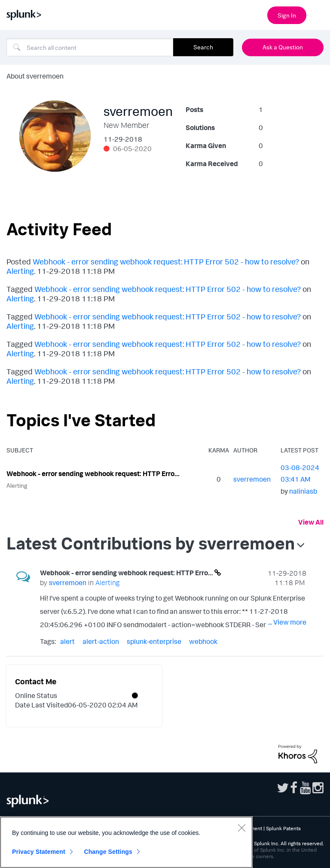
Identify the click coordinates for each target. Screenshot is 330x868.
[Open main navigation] (318, 14)
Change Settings (108, 852)
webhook (203, 641)
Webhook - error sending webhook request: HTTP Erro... (93, 473)
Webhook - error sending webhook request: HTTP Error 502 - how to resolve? (166, 261)
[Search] (90, 47)
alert (67, 641)
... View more (287, 622)
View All (311, 522)
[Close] (241, 828)
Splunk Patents (283, 828)
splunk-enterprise (154, 641)
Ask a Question (283, 47)
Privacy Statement (39, 852)
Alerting (20, 271)
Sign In (287, 15)
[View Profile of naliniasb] (303, 491)
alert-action (101, 641)
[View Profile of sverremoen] (252, 479)
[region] (126, 842)
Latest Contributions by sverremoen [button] (151, 543)
